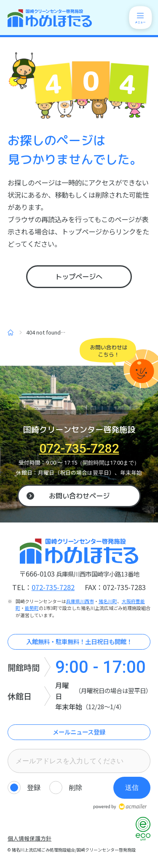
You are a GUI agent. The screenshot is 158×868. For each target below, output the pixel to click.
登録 (34, 787)
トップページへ (79, 276)
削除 (75, 787)
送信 (132, 787)
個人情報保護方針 (29, 838)
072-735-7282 (79, 449)
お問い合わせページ (79, 496)
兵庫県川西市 (80, 601)
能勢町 (32, 608)
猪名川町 (108, 601)
